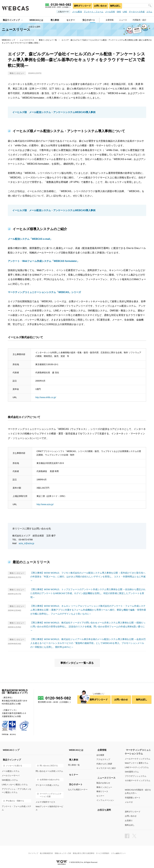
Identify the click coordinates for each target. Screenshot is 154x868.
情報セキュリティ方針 (63, 851)
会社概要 (100, 754)
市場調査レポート (133, 796)
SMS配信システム (10, 779)
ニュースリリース (27, 40)
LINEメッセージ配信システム (15, 783)
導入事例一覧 (74, 764)
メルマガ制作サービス (45, 801)
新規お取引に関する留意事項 (84, 851)
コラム (149, 12)
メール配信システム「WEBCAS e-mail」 (30, 239)
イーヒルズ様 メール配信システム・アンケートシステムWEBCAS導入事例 (54, 112)
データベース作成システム (47, 784)
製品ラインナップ (10, 20)
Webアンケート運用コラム (137, 762)
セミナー (100, 795)
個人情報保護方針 (45, 851)
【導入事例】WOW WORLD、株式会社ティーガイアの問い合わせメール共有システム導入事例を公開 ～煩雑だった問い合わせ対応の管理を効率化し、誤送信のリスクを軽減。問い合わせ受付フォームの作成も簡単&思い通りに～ (88, 626)
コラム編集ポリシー (120, 851)
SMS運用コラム (132, 771)
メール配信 (77, 12)
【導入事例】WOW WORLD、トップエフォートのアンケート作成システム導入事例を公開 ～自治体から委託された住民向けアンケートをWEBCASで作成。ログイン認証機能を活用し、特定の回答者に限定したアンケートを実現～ (88, 593)
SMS (119, 12)
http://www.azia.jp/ (45, 504)
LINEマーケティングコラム (137, 767)
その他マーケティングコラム (138, 780)
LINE (125, 12)
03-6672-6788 (26, 539)
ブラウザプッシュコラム (136, 775)
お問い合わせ (100, 5)
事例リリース (102, 791)
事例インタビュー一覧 (48, 40)
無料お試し (115, 5)
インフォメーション (105, 799)
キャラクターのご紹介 (106, 767)
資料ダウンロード (82, 5)
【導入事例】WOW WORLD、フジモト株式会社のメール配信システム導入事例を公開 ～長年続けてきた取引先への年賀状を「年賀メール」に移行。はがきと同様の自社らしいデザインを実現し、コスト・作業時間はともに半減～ (88, 576)
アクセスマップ (103, 759)
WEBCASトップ (8, 40)
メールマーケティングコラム (138, 758)
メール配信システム (11, 770)
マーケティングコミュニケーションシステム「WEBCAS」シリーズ (44, 292)
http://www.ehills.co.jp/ (46, 397)
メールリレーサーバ (11, 774)
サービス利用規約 (104, 851)
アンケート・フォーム (94, 12)
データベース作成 (137, 12)
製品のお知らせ (103, 782)
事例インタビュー (104, 786)
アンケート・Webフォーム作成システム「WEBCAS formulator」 (44, 261)
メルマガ (129, 801)
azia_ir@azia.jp (27, 543)
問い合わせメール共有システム (49, 770)
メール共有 (110, 12)
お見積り (129, 819)
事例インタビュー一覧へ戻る (77, 662)
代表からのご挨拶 (104, 763)
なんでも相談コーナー (78, 789)
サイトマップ (31, 851)
